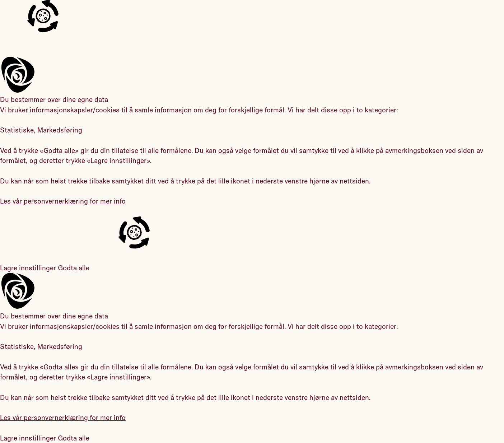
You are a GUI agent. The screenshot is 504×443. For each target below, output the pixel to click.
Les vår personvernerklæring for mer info (63, 201)
